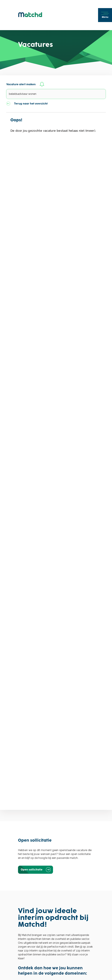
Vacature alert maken (25, 84)
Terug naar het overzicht (27, 104)
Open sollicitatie (35, 870)
